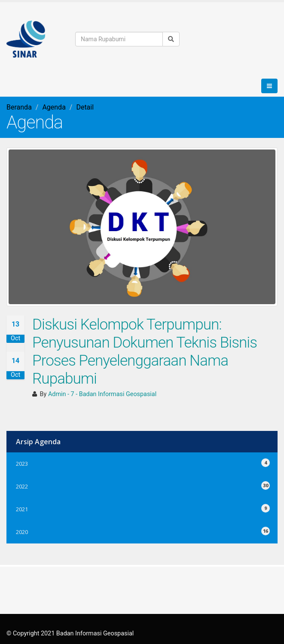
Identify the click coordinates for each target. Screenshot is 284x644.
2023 (142, 462)
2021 (142, 508)
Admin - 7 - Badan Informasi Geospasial (102, 394)
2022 (142, 485)
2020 (142, 531)
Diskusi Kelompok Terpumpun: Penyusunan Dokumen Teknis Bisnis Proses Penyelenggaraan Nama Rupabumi (145, 351)
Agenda (54, 107)
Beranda (19, 107)
